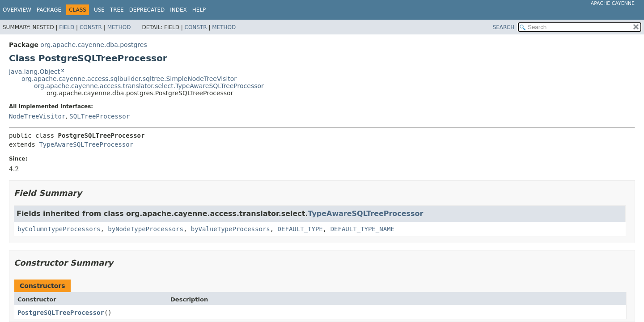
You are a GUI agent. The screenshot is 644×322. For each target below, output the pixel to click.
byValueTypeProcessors (231, 229)
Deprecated (147, 10)
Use (99, 10)
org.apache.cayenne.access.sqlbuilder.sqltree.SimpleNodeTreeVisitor (129, 79)
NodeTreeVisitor (37, 116)
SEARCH (504, 27)
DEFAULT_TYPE (300, 229)
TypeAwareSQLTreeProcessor (86, 144)
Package (49, 10)
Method (119, 27)
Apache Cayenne (613, 3)
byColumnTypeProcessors (59, 229)
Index (178, 10)
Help (199, 10)
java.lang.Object (34, 72)
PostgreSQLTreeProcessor (61, 313)
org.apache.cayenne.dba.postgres (93, 45)
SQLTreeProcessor (100, 116)
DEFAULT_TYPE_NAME (362, 229)
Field (67, 27)
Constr (91, 27)
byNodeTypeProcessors (146, 229)
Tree (117, 10)
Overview (17, 10)
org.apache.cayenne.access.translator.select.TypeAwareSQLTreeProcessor (149, 86)
